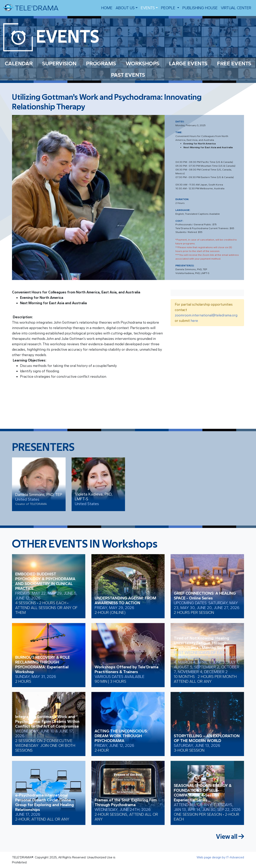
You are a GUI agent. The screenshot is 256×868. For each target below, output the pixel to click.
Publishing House (200, 8)
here (194, 321)
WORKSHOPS (143, 63)
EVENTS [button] (148, 8)
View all (230, 837)
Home (107, 8)
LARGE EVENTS (188, 63)
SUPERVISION (59, 63)
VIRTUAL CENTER (236, 8)
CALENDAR (19, 63)
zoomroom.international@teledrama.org (206, 315)
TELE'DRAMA (31, 8)
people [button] (169, 8)
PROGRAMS (101, 63)
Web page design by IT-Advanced (220, 857)
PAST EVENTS (128, 75)
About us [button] (125, 8)
